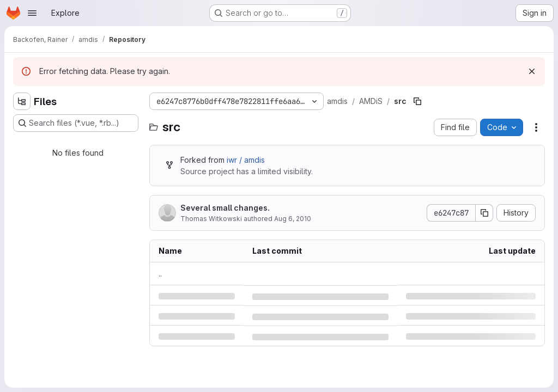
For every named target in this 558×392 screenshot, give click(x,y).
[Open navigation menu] (32, 13)
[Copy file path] (417, 101)
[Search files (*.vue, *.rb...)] (76, 123)
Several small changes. (225, 208)
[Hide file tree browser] (22, 101)
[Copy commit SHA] (484, 213)
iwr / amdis (246, 160)
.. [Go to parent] (160, 274)
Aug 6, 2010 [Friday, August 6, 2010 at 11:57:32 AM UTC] (293, 219)
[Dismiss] (532, 71)
